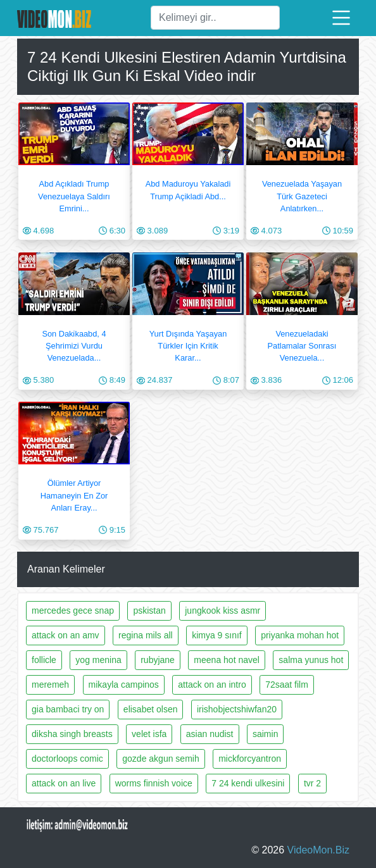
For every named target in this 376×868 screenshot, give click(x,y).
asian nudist (210, 734)
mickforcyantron (250, 759)
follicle (44, 660)
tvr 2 (312, 783)
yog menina (98, 660)
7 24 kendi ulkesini (248, 783)
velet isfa (149, 734)
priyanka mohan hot (300, 635)
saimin (265, 734)
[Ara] (215, 18)
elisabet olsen (151, 709)
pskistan (149, 611)
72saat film (287, 685)
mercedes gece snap (73, 611)
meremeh (50, 685)
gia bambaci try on (68, 709)
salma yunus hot (311, 660)
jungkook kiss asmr (222, 611)
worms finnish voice (154, 783)
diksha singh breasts (72, 734)
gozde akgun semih (160, 759)
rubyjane (158, 660)
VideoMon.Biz (318, 850)
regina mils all (146, 635)
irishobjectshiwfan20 (237, 709)
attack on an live (64, 783)
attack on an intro (212, 685)
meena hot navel (227, 660)
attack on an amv (66, 635)
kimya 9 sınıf (217, 635)
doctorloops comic (67, 759)
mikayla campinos (124, 685)
